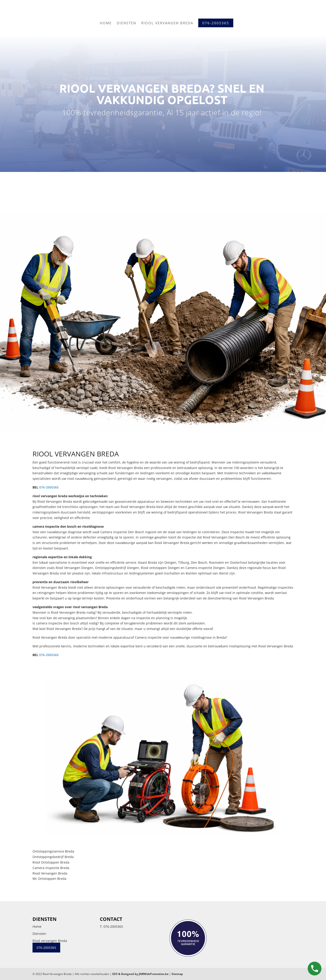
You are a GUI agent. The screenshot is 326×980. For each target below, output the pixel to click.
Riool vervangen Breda (167, 23)
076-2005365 (49, 487)
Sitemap (177, 974)
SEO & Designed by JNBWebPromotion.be (140, 974)
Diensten (126, 23)
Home (106, 23)
